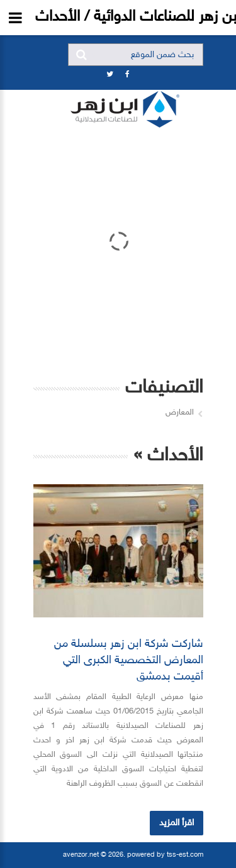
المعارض (180, 413)
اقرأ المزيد (177, 823)
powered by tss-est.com (165, 855)
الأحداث (175, 456)
